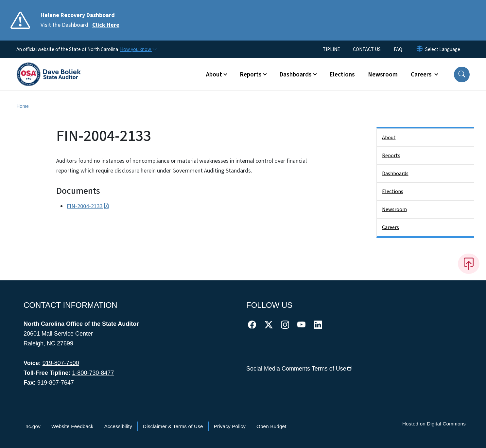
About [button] (214, 75)
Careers (391, 227)
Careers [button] (422, 75)
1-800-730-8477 (93, 373)
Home (23, 106)
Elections (342, 75)
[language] (443, 49)
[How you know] (138, 49)
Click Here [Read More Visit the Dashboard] (106, 25)
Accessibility (118, 426)
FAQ (398, 49)
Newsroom (383, 75)
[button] (462, 75)
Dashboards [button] (295, 75)
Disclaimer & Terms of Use (173, 426)
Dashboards (395, 174)
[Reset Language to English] (420, 49)
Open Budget (271, 426)
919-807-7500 (61, 363)
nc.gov (33, 426)
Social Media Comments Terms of (299, 369)
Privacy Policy (230, 426)
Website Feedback (72, 426)
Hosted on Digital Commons (434, 424)
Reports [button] (251, 75)
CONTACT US (367, 49)
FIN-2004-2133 (88, 206)
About (389, 138)
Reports (391, 156)
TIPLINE (331, 49)
